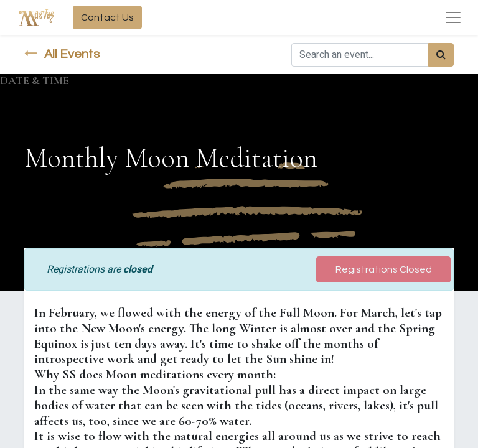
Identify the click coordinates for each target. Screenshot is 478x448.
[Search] (441, 55)
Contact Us (107, 17)
